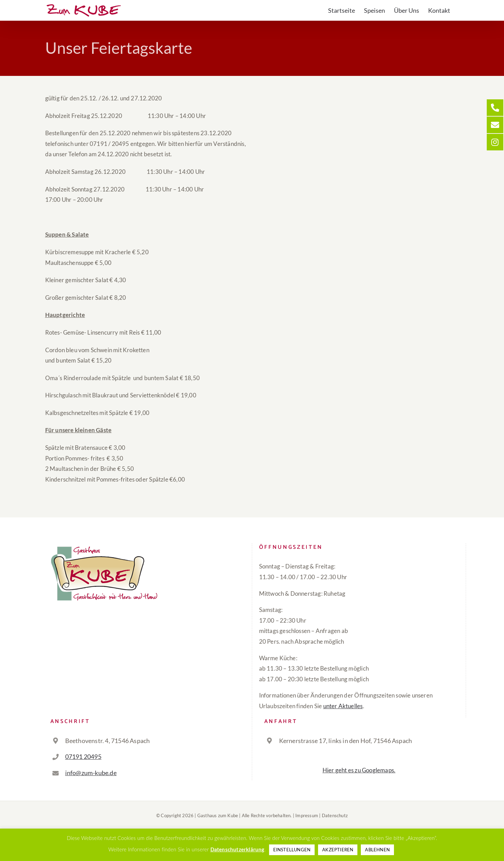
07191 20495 (83, 756)
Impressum (307, 815)
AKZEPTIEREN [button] (338, 850)
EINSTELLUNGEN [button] (292, 850)
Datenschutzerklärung (238, 849)
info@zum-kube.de (91, 773)
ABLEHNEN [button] (377, 850)
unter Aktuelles (343, 706)
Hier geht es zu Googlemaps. (359, 770)
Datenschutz (335, 815)
